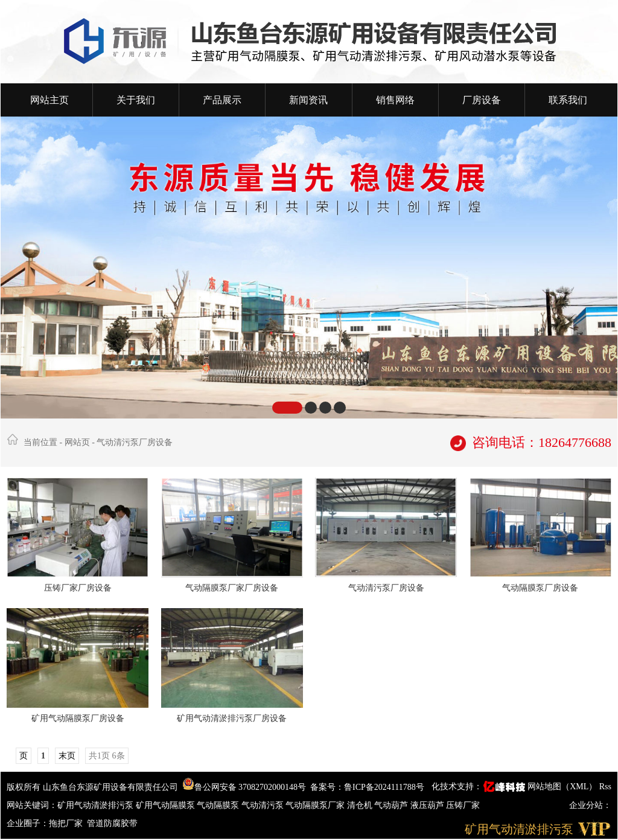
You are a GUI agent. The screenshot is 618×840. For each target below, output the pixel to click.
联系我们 (568, 100)
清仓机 (360, 805)
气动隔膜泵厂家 (315, 805)
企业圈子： (28, 823)
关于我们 (136, 100)
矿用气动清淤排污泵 (95, 805)
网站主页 (49, 100)
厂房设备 (482, 100)
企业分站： (590, 805)
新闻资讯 (308, 100)
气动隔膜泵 (218, 805)
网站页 (77, 442)
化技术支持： (479, 787)
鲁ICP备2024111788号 (384, 787)
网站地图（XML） (562, 787)
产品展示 (222, 100)
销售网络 (395, 100)
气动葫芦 (391, 805)
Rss (605, 787)
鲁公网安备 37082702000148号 (244, 787)
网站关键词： (32, 805)
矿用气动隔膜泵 (165, 805)
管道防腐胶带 (113, 823)
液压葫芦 (427, 805)
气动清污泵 (263, 805)
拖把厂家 (66, 823)
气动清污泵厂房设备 (135, 442)
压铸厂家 (463, 805)
